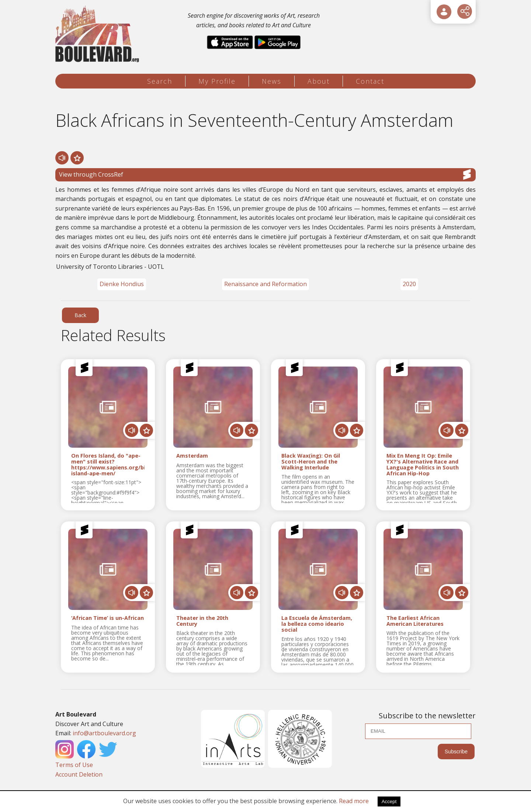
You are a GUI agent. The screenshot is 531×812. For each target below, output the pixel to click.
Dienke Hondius (122, 284)
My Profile (217, 81)
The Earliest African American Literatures (415, 621)
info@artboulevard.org (104, 733)
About (319, 81)
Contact (370, 81)
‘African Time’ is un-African (107, 618)
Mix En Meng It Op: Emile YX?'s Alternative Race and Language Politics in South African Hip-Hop (423, 464)
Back (80, 315)
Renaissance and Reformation (265, 284)
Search (160, 81)
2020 (409, 284)
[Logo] (98, 34)
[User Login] (444, 12)
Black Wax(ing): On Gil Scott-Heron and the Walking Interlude (311, 461)
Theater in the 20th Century (202, 621)
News (272, 81)
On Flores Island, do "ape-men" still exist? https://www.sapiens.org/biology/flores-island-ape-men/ (108, 464)
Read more (354, 801)
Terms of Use (74, 765)
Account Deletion (79, 774)
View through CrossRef (265, 174)
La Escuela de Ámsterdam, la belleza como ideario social (317, 624)
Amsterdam (192, 456)
